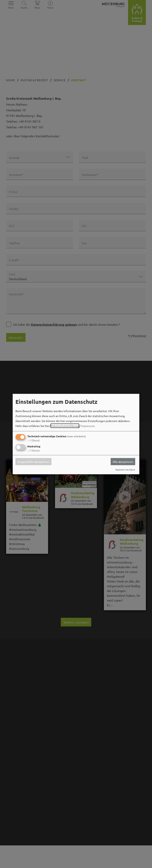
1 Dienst (34, 440)
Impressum (88, 426)
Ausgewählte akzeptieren (33, 462)
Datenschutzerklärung (65, 426)
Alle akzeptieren (123, 462)
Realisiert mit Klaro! (125, 470)
